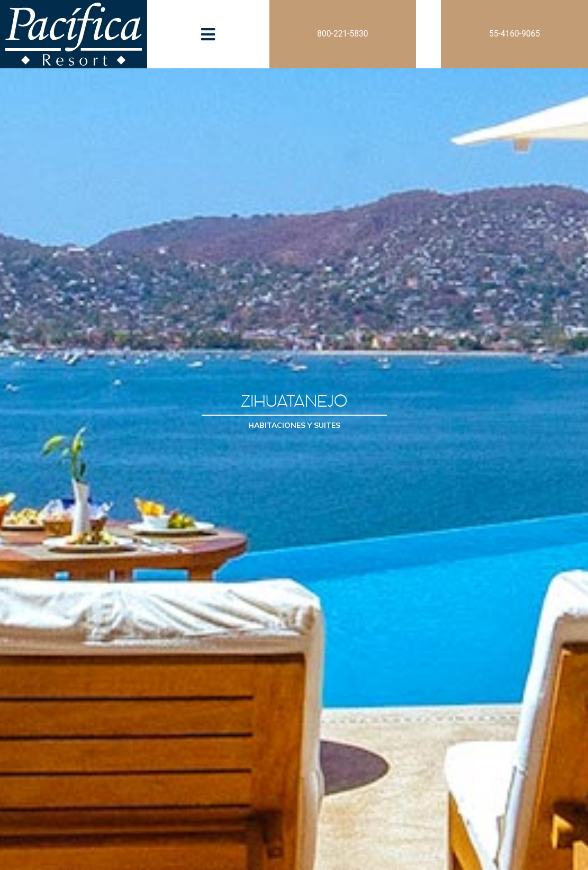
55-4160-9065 (514, 34)
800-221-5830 (342, 34)
